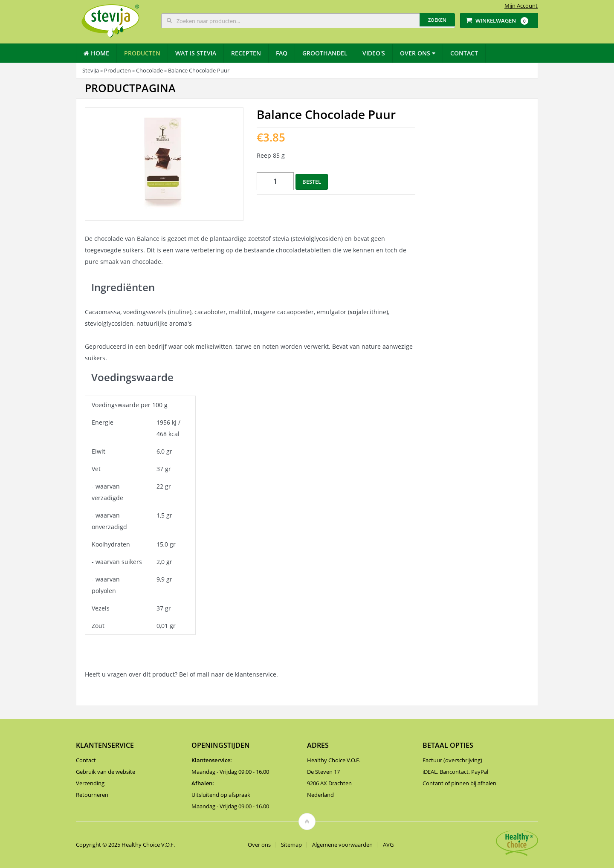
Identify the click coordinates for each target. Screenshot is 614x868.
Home (96, 53)
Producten (142, 53)
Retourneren (92, 795)
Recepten (246, 53)
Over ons (418, 53)
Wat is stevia (196, 53)
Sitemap (291, 845)
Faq (282, 53)
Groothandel (325, 53)
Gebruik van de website (106, 772)
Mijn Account (521, 6)
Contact (464, 53)
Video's (374, 53)
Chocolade (149, 70)
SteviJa (91, 70)
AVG (388, 845)
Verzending (90, 783)
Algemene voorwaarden (342, 845)
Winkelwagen (497, 21)
